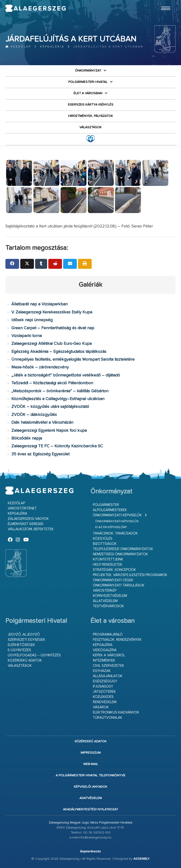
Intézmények (104, 661)
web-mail (91, 764)
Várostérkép (105, 591)
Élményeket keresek (26, 524)
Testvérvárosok (108, 606)
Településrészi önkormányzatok (123, 549)
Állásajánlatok (108, 676)
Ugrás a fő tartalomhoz (164, 2)
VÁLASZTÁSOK (90, 127)
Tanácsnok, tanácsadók (115, 533)
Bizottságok (105, 544)
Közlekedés (103, 697)
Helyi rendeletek (108, 565)
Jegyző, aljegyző (24, 635)
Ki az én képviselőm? (111, 527)
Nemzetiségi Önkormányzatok (120, 554)
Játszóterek (104, 692)
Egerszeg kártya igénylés (91, 105)
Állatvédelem (105, 601)
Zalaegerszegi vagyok (28, 519)
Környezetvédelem (110, 596)
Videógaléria (105, 650)
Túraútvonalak (108, 718)
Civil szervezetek (109, 666)
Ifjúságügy (103, 686)
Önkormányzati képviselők (117, 515)
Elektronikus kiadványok (116, 712)
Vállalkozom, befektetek (31, 529)
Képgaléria (52, 47)
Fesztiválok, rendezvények (117, 640)
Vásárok (101, 707)
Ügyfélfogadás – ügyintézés (34, 655)
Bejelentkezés (90, 851)
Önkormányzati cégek (113, 580)
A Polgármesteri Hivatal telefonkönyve (90, 775)
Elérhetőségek (21, 645)
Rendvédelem (105, 702)
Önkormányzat (88, 71)
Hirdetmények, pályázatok (90, 116)
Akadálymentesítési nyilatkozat (90, 809)
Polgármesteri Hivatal (88, 82)
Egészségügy (105, 681)
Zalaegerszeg (36, 8)
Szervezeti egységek (27, 640)
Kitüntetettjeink (108, 559)
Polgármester (106, 505)
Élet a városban (88, 93)
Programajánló (108, 635)
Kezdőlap (18, 47)
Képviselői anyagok (90, 787)
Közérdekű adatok (25, 661)
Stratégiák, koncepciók (114, 570)
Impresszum (91, 753)
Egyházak (102, 671)
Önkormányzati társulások (119, 585)
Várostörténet (22, 508)
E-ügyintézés (19, 650)
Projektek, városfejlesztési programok (130, 575)
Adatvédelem (91, 798)
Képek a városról (109, 655)
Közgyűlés (103, 539)
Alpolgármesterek (110, 510)
